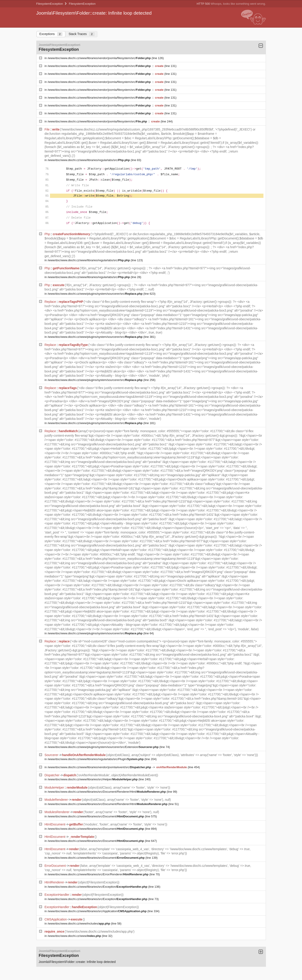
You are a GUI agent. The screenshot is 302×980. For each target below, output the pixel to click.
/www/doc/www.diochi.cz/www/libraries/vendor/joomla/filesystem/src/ (100, 58)
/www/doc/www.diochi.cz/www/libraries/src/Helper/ (93, 779)
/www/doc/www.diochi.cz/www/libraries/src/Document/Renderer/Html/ (107, 792)
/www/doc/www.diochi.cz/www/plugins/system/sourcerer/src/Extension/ (103, 747)
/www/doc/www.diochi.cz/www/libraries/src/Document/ (96, 816)
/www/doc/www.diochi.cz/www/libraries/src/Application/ (97, 911)
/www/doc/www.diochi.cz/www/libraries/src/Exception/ (98, 887)
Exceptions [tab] (51, 34)
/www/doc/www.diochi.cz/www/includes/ (79, 924)
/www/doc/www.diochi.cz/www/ (75, 936)
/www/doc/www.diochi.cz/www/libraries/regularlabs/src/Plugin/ (96, 759)
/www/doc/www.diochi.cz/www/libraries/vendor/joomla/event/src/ (100, 767)
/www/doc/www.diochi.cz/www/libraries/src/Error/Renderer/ (98, 874)
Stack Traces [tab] (81, 34)
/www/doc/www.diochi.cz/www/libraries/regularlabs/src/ (89, 160)
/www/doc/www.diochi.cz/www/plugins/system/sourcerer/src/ (95, 294)
